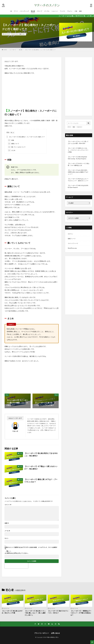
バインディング (24, 11)
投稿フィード (72, 239)
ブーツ (16, 11)
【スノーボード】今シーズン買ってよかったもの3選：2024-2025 (78, 142)
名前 (7, 523)
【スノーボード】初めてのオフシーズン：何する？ (58, 612)
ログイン (70, 234)
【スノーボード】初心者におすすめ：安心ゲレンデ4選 (12, 612)
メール (7, 531)
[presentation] (16, 566)
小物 (76, 11)
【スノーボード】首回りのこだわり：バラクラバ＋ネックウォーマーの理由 (78, 150)
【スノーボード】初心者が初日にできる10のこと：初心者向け (41, 454)
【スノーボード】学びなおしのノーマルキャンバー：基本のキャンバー (78, 180)
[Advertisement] (32, 89)
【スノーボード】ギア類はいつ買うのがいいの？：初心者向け (41, 468)
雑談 (80, 11)
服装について (13, 144)
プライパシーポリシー (42, 633)
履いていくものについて (17, 147)
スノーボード (13, 50)
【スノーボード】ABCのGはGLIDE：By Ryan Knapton (79, 186)
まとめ (12, 150)
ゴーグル (47, 11)
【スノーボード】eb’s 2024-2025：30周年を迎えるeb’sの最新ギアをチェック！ (78, 172)
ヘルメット (55, 11)
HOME (5, 50)
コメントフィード (73, 243)
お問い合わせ (55, 633)
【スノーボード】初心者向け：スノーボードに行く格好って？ (40, 50)
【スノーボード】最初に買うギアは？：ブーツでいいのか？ (41, 481)
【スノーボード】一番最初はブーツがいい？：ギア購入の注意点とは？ (81, 613)
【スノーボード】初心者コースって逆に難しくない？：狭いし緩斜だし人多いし (35, 613)
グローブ (39, 11)
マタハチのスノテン (53, 637)
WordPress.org (72, 248)
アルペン (70, 11)
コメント (8, 505)
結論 (11, 140)
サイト (7, 538)
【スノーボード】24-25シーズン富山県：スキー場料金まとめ (79, 164)
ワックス (63, 11)
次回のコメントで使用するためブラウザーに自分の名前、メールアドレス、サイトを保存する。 (31, 548)
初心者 (33, 11)
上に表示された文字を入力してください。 (17, 553)
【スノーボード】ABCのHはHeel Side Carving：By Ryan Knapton (77, 158)
